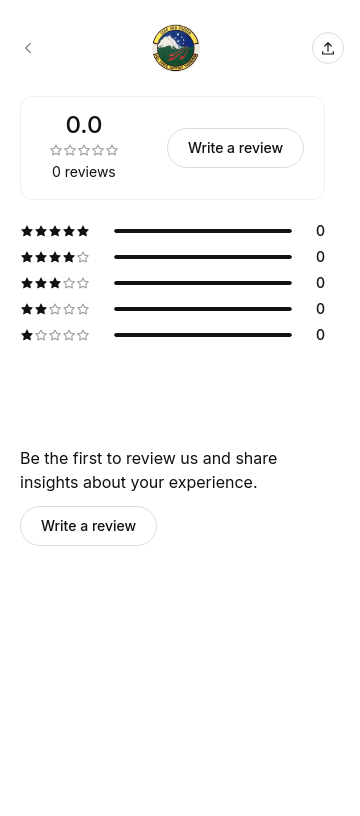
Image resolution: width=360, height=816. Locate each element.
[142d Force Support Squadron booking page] (28, 48)
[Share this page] (328, 48)
